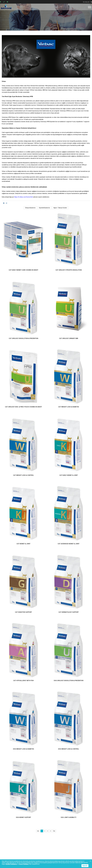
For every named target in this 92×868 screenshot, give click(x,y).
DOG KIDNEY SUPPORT (23, 817)
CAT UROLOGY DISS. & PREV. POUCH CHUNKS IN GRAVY (23, 407)
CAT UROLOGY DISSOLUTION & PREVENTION (23, 338)
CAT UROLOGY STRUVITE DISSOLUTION (69, 270)
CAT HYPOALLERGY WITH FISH (23, 681)
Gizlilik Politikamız (11, 864)
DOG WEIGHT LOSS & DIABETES (23, 749)
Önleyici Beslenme (30, 208)
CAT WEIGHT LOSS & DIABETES (69, 407)
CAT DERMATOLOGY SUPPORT (69, 612)
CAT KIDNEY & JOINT (23, 544)
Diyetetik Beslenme (44, 208)
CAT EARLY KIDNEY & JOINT (69, 475)
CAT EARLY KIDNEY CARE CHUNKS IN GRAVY (23, 270)
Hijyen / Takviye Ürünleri (60, 208)
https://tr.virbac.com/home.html (23, 197)
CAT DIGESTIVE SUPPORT (23, 612)
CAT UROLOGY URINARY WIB (69, 338)
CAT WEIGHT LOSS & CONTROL (23, 475)
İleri (54, 831)
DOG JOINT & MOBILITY (69, 817)
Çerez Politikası (24, 864)
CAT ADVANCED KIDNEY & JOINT (69, 544)
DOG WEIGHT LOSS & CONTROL (69, 749)
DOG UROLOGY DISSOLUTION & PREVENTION (69, 681)
